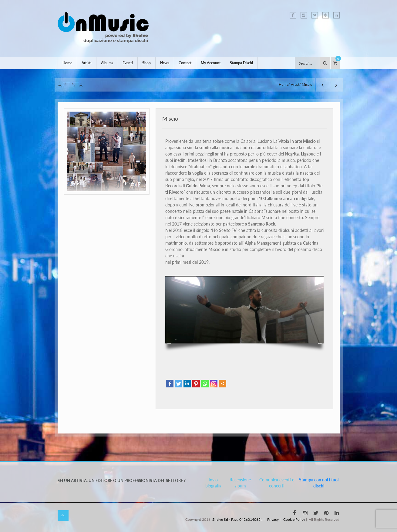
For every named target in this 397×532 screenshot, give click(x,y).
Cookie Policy (294, 519)
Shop (146, 63)
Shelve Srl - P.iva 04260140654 (237, 519)
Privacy (273, 519)
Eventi (128, 63)
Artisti (87, 63)
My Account (211, 63)
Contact (185, 63)
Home (67, 63)
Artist (295, 84)
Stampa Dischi (241, 63)
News (165, 63)
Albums (107, 63)
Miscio (170, 119)
